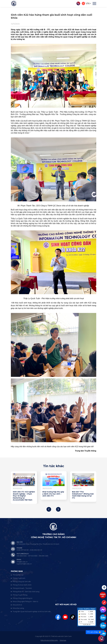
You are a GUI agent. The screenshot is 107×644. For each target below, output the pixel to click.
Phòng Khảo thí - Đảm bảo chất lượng (26, 592)
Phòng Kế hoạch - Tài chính (22, 588)
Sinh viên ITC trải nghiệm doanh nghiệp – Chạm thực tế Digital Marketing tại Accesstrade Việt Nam (24, 496)
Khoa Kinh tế (17, 605)
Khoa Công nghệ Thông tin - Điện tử (25, 602)
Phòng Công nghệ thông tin (23, 598)
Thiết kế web (56, 636)
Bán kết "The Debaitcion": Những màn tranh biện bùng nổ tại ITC (83, 495)
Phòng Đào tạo (18, 575)
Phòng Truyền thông (20, 595)
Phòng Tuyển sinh (19, 578)
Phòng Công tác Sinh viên (22, 582)
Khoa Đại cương (18, 608)
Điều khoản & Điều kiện (49, 640)
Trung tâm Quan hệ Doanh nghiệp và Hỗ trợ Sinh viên (32, 612)
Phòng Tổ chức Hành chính (22, 585)
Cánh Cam (68, 636)
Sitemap (63, 640)
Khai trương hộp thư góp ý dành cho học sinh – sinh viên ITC (53, 494)
